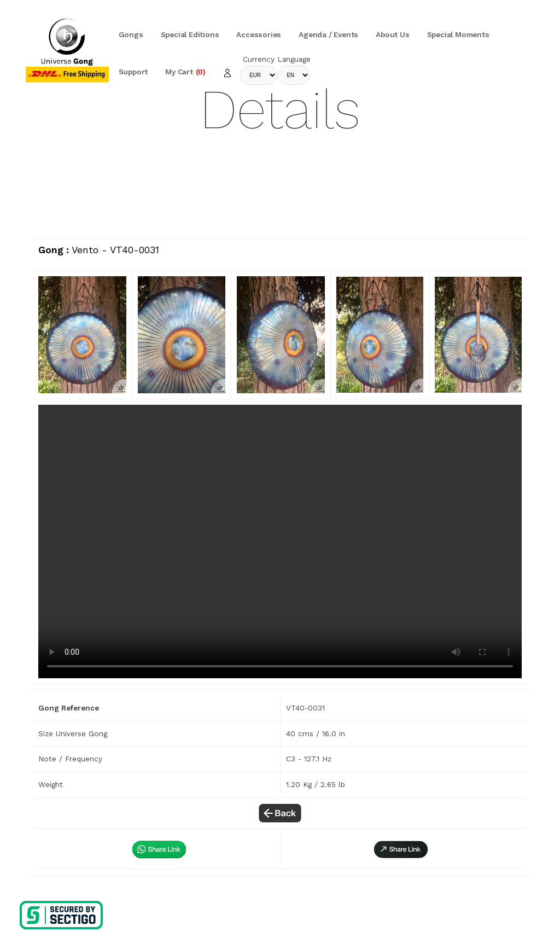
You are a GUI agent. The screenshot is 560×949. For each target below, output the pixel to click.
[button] (401, 849)
